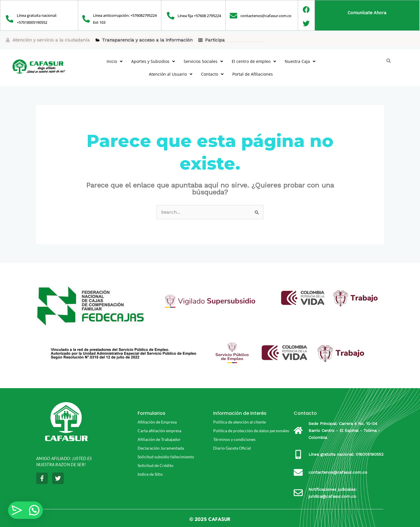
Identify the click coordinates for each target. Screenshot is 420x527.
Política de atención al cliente (240, 422)
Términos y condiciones (234, 439)
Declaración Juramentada (161, 448)
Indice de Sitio (150, 474)
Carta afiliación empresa (159, 431)
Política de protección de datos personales (251, 431)
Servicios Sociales (203, 61)
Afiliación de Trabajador (159, 439)
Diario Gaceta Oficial (232, 448)
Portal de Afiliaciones (253, 74)
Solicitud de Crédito (156, 465)
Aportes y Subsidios (153, 61)
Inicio (115, 61)
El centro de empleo (254, 61)
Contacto (212, 74)
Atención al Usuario (171, 74)
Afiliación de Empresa (157, 422)
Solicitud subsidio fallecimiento (166, 457)
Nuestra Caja (300, 61)
